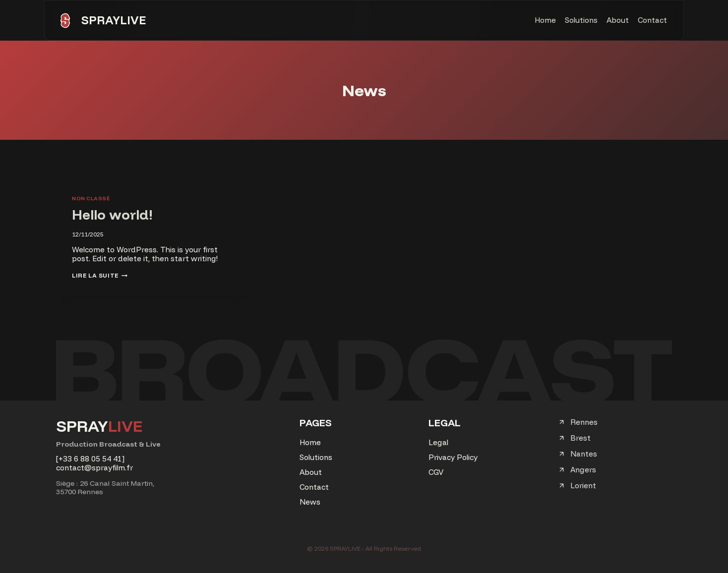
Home (545, 20)
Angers (583, 470)
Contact (652, 20)
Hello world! (112, 214)
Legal (438, 442)
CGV (436, 472)
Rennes (584, 422)
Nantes (584, 454)
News (310, 502)
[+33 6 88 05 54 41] (90, 459)
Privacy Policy (453, 457)
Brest (580, 438)
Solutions (581, 20)
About (618, 20)
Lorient (583, 486)
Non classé (91, 198)
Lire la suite (100, 275)
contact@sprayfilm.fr (94, 468)
